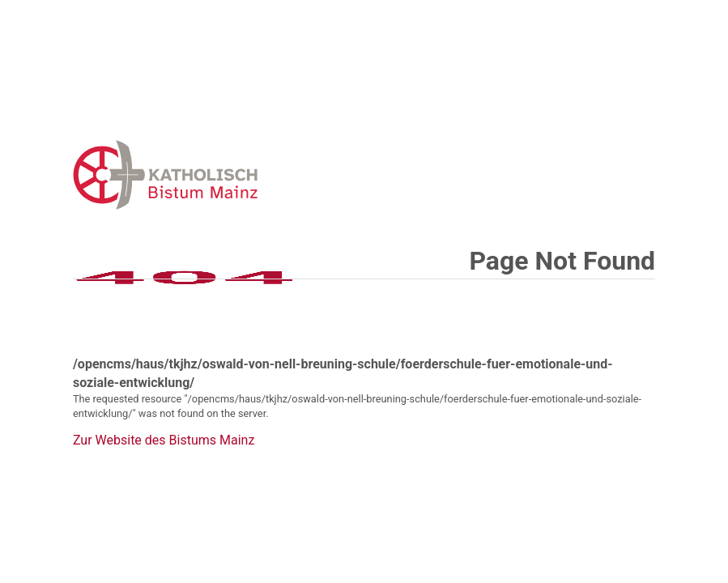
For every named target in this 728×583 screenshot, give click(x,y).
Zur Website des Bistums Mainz (164, 440)
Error (249, 174)
